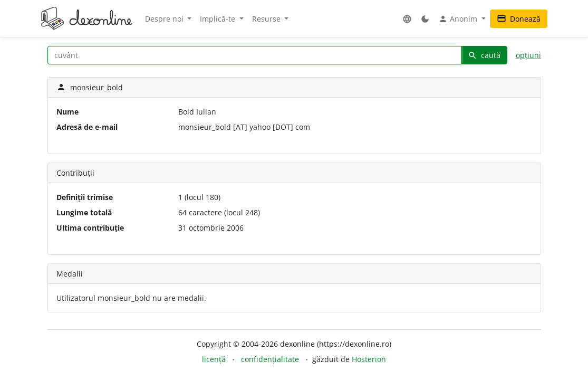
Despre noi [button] (165, 19)
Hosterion (369, 359)
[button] (407, 19)
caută (484, 55)
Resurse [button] (267, 19)
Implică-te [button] (219, 19)
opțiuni (528, 55)
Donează (519, 19)
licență (214, 359)
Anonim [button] (459, 19)
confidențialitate (270, 359)
